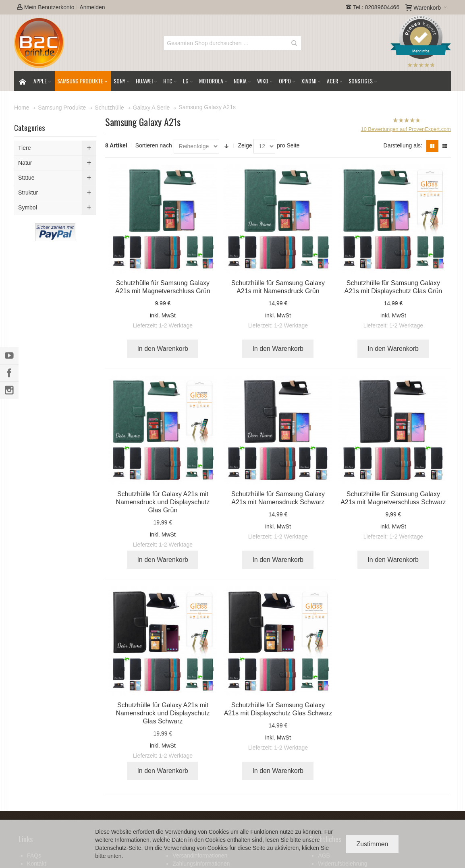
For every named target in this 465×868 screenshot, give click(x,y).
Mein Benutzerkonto (46, 7)
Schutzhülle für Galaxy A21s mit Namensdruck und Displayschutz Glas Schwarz (163, 713)
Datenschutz (111, 848)
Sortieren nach (154, 145)
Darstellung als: (403, 145)
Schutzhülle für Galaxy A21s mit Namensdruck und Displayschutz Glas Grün (163, 502)
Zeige (245, 145)
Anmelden (92, 7)
